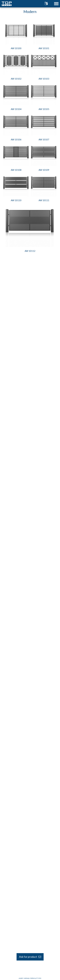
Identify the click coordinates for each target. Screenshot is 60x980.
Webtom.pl (33, 978)
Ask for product (30, 957)
